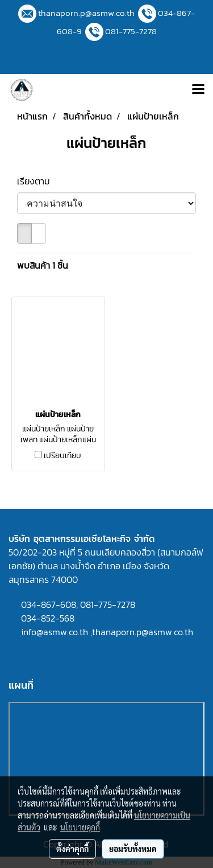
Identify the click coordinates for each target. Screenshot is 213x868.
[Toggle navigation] (198, 90)
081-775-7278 (131, 31)
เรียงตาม (37, 181)
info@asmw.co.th (55, 632)
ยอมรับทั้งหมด (133, 849)
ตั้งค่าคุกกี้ (72, 849)
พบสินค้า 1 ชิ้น (43, 265)
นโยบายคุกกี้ (80, 827)
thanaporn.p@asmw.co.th (86, 13)
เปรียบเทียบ (62, 456)
